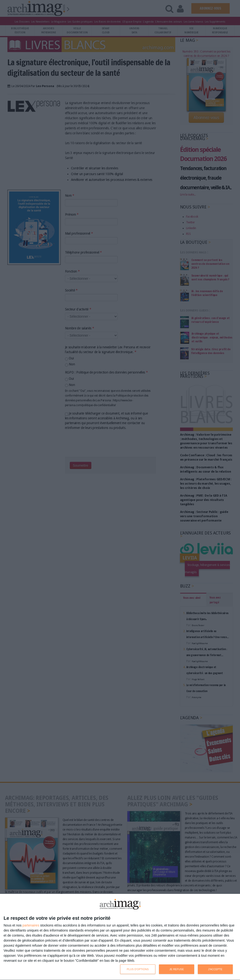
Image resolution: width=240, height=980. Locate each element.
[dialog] (120, 937)
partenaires (31, 925)
